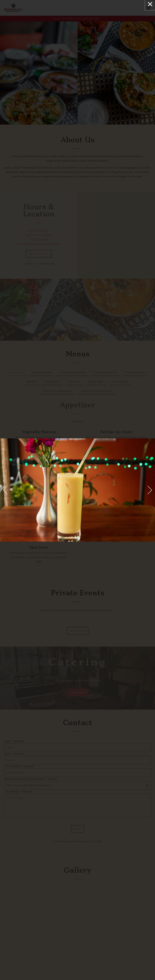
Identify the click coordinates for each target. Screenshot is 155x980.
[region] (77, 490)
